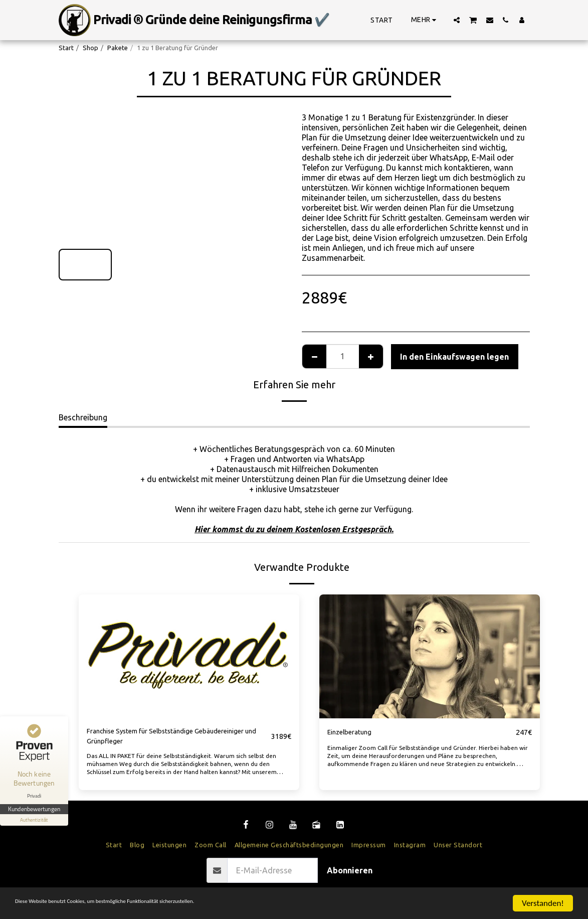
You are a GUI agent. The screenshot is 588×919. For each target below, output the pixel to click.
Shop (90, 48)
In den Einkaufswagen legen (454, 357)
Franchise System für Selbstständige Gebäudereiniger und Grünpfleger (152, 738)
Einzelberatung (354, 732)
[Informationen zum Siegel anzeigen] (34, 820)
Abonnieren (350, 875)
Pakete (118, 48)
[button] (457, 20)
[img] (189, 657)
